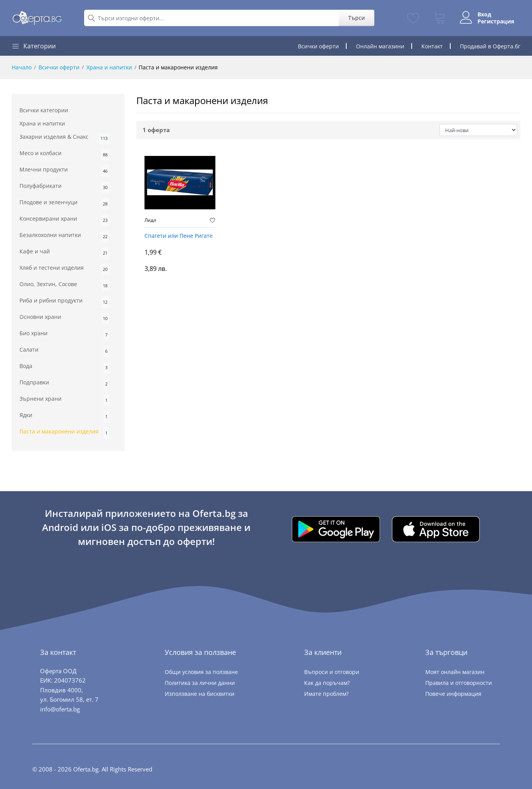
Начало (22, 67)
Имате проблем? (326, 694)
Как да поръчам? (327, 683)
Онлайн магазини (380, 46)
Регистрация (496, 21)
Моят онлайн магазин (455, 672)
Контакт (432, 46)
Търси (357, 18)
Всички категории (44, 110)
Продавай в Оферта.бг (490, 46)
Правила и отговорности (459, 683)
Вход (484, 14)
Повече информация (453, 694)
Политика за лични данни (200, 683)
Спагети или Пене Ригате (179, 236)
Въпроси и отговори (332, 672)
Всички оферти (318, 46)
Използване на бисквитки (200, 694)
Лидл (150, 220)
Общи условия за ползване (201, 672)
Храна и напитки (109, 67)
